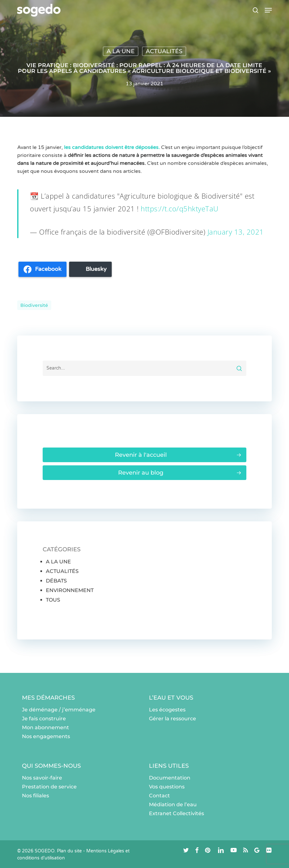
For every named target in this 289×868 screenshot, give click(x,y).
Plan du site (69, 851)
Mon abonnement (46, 727)
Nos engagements (46, 736)
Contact (159, 796)
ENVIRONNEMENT (70, 590)
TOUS (53, 600)
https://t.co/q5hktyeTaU (180, 208)
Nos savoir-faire (42, 778)
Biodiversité (34, 305)
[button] (268, 10)
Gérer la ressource (173, 719)
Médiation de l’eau (173, 804)
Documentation (170, 778)
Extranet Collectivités (176, 813)
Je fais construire (44, 719)
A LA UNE (121, 51)
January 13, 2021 (236, 232)
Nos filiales (35, 796)
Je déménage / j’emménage (59, 710)
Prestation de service (49, 787)
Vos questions (167, 787)
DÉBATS (56, 581)
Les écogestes (167, 710)
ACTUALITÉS (164, 51)
